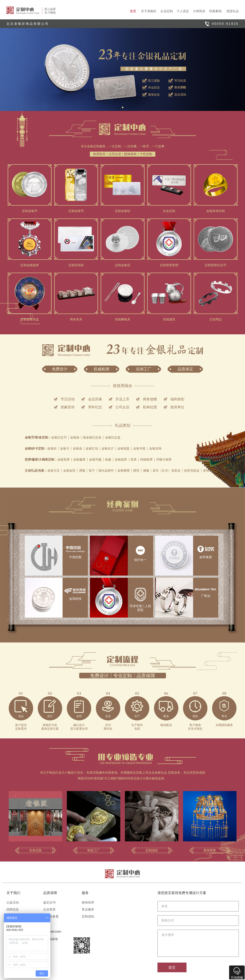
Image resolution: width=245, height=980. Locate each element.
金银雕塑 (124, 471)
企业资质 (49, 909)
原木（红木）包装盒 (167, 471)
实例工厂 (144, 369)
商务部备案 (51, 916)
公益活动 (13, 902)
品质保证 (185, 369)
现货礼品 (233, 11)
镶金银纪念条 (92, 437)
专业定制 (123, 676)
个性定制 (146, 154)
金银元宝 (53, 471)
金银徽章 (79, 460)
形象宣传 (68, 407)
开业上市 (122, 399)
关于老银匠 (149, 11)
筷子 (92, 471)
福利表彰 (177, 399)
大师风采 (199, 11)
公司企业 (115, 154)
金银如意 (69, 471)
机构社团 (150, 407)
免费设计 (60, 369)
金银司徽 (95, 460)
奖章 (134, 460)
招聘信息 (13, 909)
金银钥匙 (124, 448)
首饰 (206, 471)
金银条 (75, 437)
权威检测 (101, 369)
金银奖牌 (64, 460)
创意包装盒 (192, 471)
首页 (133, 11)
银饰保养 (88, 902)
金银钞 (52, 448)
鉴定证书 (49, 902)
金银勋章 (121, 460)
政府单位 (177, 407)
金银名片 (108, 448)
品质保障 (146, 676)
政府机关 (99, 154)
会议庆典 (95, 399)
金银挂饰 (155, 448)
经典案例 (215, 11)
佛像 (146, 471)
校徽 (108, 460)
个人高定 (183, 11)
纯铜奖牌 (146, 460)
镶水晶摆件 (106, 471)
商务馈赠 (150, 399)
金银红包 (92, 448)
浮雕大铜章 (164, 460)
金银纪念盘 (113, 437)
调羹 (82, 471)
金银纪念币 (59, 437)
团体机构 (130, 154)
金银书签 (139, 448)
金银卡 (65, 448)
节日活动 (68, 399)
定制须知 (88, 916)
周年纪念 (95, 407)
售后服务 (88, 909)
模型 (136, 471)
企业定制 (167, 11)
